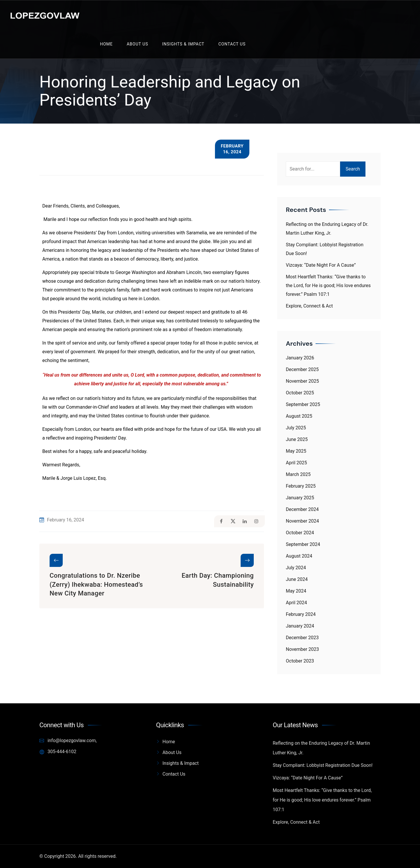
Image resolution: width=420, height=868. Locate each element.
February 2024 (301, 614)
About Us (137, 44)
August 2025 (299, 416)
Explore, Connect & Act (309, 306)
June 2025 (297, 439)
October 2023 (300, 661)
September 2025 (303, 404)
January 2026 (300, 358)
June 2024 (297, 579)
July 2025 (296, 428)
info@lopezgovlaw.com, (68, 741)
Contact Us (232, 44)
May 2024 (296, 591)
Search (353, 169)
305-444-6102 (58, 752)
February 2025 (301, 486)
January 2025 (300, 498)
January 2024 (300, 626)
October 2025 (300, 393)
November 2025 (302, 381)
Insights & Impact (183, 44)
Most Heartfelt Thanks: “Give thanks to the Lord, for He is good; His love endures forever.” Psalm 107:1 (328, 285)
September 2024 (303, 544)
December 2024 (302, 509)
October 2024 (300, 533)
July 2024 (296, 568)
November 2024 (302, 521)
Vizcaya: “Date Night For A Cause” (321, 265)
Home (106, 44)
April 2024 (296, 603)
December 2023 (302, 638)
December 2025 (302, 369)
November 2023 (302, 649)
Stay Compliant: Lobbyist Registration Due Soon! (323, 765)
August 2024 (299, 556)
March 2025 (298, 474)
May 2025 (296, 451)
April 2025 (296, 463)
